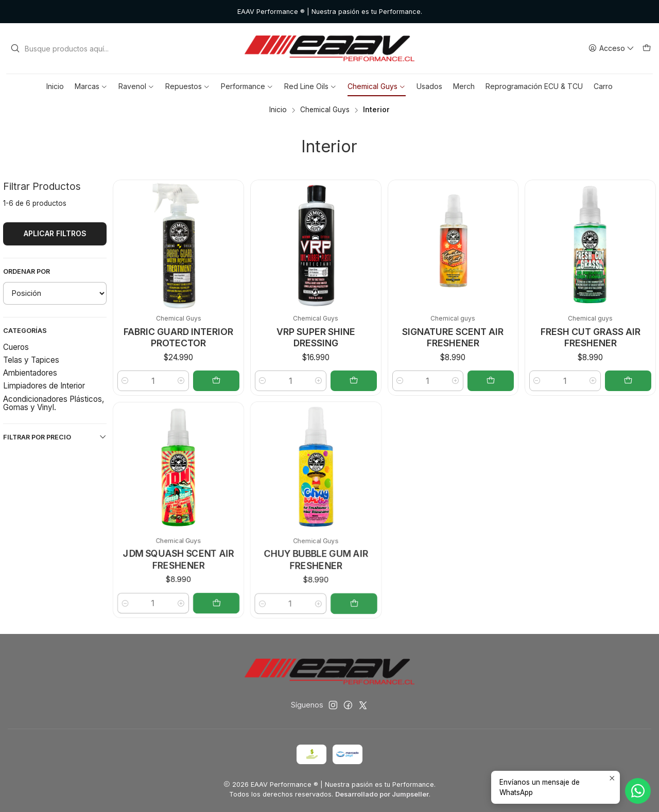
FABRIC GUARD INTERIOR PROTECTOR (178, 337)
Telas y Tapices (31, 360)
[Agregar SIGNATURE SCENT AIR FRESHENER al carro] (491, 381)
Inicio (278, 110)
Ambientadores (30, 373)
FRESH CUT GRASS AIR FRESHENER (591, 337)
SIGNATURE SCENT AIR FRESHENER (453, 337)
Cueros (16, 347)
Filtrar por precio (55, 437)
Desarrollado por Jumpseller (382, 794)
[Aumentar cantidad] (456, 381)
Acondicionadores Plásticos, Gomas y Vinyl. (54, 403)
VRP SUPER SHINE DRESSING (316, 337)
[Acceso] (611, 49)
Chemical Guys (325, 110)
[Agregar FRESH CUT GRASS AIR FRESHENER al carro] (628, 381)
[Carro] (647, 49)
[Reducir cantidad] (400, 381)
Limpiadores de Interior (44, 386)
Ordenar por (27, 271)
